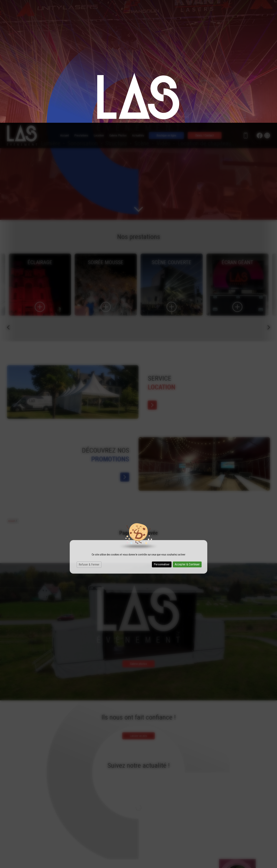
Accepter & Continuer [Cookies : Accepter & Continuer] (187, 442)
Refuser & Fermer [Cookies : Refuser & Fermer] (89, 442)
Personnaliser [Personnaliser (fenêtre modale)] (162, 442)
